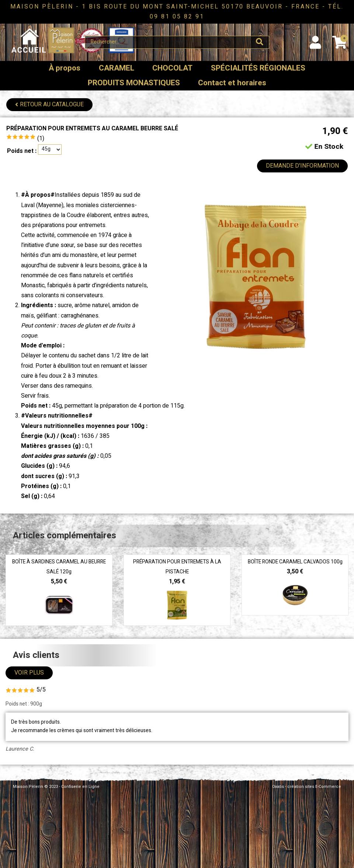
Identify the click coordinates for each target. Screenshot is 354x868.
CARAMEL (117, 68)
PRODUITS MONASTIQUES (134, 83)
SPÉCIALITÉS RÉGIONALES (258, 68)
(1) (41, 138)
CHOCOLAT (172, 68)
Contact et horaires (232, 83)
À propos (65, 68)
